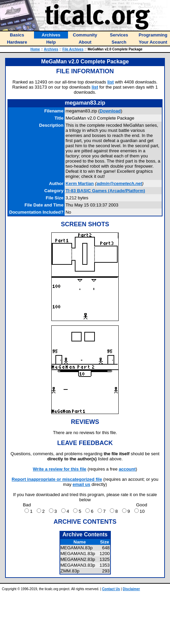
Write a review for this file (60, 469)
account (127, 469)
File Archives (73, 49)
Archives (51, 49)
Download (110, 111)
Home (35, 49)
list (111, 82)
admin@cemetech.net (119, 183)
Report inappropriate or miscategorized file (57, 479)
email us (82, 484)
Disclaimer (131, 589)
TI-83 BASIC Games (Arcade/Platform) (105, 191)
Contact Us (111, 589)
